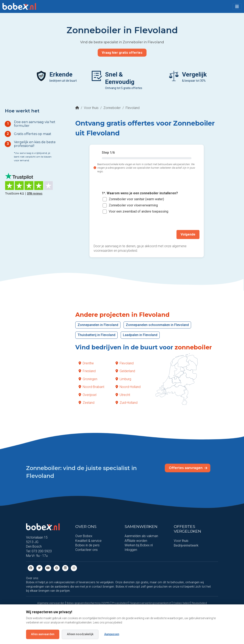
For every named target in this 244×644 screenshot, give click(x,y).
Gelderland (125, 371)
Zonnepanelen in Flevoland (98, 325)
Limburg (123, 379)
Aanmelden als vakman (141, 536)
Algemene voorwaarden (51, 603)
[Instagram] (74, 568)
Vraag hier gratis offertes (122, 53)
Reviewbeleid (199, 603)
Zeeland (86, 402)
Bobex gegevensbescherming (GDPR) (88, 603)
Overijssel (88, 395)
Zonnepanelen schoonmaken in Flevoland (157, 325)
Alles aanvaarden (43, 634)
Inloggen (131, 550)
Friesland (87, 371)
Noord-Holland (128, 387)
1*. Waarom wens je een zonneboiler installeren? (140, 193)
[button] (237, 7)
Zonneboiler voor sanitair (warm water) (136, 199)
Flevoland (125, 363)
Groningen (88, 379)
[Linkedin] (65, 568)
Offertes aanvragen (188, 468)
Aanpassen (112, 634)
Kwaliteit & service (88, 540)
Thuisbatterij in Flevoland (96, 335)
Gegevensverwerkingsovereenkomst (150, 603)
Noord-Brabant (91, 387)
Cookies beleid (181, 603)
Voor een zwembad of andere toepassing (139, 211)
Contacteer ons (86, 550)
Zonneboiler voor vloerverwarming (133, 205)
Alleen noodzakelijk (80, 634)
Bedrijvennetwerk (186, 545)
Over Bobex (84, 536)
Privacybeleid (120, 603)
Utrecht (123, 395)
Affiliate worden (136, 540)
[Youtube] (48, 568)
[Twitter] (39, 568)
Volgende (188, 234)
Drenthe (86, 363)
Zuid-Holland (127, 402)
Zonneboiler (112, 108)
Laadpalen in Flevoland (140, 335)
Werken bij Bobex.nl (139, 545)
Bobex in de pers (87, 545)
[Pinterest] (57, 568)
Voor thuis (91, 108)
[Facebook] (31, 568)
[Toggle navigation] (237, 7)
